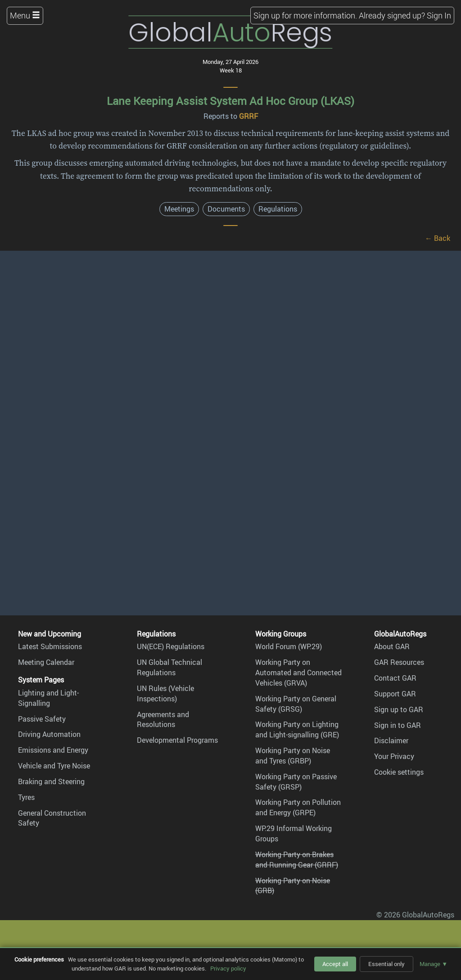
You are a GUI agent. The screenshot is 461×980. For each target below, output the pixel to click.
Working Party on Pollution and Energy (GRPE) (298, 807)
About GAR (392, 646)
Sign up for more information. (305, 15)
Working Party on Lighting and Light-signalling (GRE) (297, 729)
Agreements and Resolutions (163, 720)
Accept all (335, 964)
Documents (226, 209)
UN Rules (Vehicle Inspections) (165, 693)
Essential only (386, 964)
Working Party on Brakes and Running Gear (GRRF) (297, 860)
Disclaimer (391, 741)
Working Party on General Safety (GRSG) (296, 704)
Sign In (439, 15)
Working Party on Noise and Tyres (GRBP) (293, 756)
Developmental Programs (177, 740)
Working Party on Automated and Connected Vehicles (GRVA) (298, 673)
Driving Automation (49, 734)
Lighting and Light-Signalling (48, 698)
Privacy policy (228, 968)
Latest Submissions (50, 646)
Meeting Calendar (46, 662)
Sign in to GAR (398, 725)
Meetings (179, 209)
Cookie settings (399, 772)
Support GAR (395, 694)
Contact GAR (395, 678)
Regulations (278, 209)
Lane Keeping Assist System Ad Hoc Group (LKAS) (230, 101)
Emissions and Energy (53, 750)
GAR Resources (399, 662)
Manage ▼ (434, 964)
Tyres (26, 797)
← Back (438, 238)
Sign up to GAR (399, 709)
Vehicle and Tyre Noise (54, 766)
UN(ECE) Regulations (171, 646)
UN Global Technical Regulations (169, 667)
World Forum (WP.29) (289, 646)
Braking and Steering (51, 781)
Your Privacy (394, 756)
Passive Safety (42, 719)
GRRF (249, 116)
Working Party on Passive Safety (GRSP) (296, 782)
